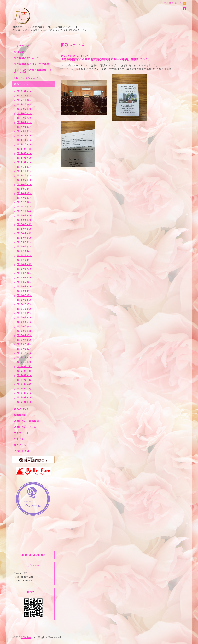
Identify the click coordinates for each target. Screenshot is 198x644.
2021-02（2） (24, 296)
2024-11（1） (24, 140)
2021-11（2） (24, 256)
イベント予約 (21, 451)
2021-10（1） (24, 260)
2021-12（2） (24, 251)
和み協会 (26, 637)
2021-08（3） (24, 269)
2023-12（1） (24, 167)
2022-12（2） (24, 202)
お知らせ (19, 52)
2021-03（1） (24, 291)
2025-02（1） (24, 127)
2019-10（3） (24, 362)
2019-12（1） (24, 353)
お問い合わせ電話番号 (26, 421)
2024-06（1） (24, 149)
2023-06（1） (24, 185)
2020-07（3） (24, 327)
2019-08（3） (24, 371)
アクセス (19, 439)
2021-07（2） (24, 273)
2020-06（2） (24, 331)
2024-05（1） (24, 154)
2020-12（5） (24, 304)
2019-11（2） (24, 358)
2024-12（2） (24, 136)
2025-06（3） (24, 118)
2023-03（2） (24, 193)
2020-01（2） (24, 349)
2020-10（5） (24, 313)
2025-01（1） (24, 131)
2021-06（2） (24, 278)
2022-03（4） (24, 238)
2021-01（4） (24, 300)
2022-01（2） (24, 247)
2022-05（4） (24, 229)
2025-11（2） (24, 100)
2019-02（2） (24, 398)
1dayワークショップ (26, 78)
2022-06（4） (24, 225)
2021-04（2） (24, 287)
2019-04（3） (24, 389)
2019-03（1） (24, 393)
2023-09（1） (24, 180)
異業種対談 (20, 415)
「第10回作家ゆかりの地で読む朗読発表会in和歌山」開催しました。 (106, 59)
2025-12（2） (24, 96)
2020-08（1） (24, 322)
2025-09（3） (24, 109)
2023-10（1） (24, 176)
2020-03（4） (24, 340)
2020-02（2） (24, 344)
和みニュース (21, 84)
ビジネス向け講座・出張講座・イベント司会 (33, 71)
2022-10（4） (24, 211)
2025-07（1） (24, 114)
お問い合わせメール (25, 427)
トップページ (21, 46)
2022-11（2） (24, 207)
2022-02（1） (24, 242)
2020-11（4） (24, 309)
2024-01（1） (24, 162)
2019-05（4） (24, 384)
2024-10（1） (24, 145)
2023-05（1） (24, 189)
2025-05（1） (24, 122)
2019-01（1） (24, 402)
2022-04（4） (24, 233)
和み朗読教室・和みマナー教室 (32, 64)
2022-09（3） (24, 216)
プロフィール (21, 433)
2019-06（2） (24, 380)
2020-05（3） (24, 336)
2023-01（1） (24, 198)
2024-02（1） (24, 158)
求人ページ (20, 445)
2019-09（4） (25, 367)
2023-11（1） (24, 171)
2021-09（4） (24, 264)
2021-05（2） (24, 282)
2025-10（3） (24, 105)
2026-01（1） (24, 91)
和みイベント (21, 409)
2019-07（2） (24, 375)
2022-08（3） (24, 220)
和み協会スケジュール (26, 58)
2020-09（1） (24, 318)
